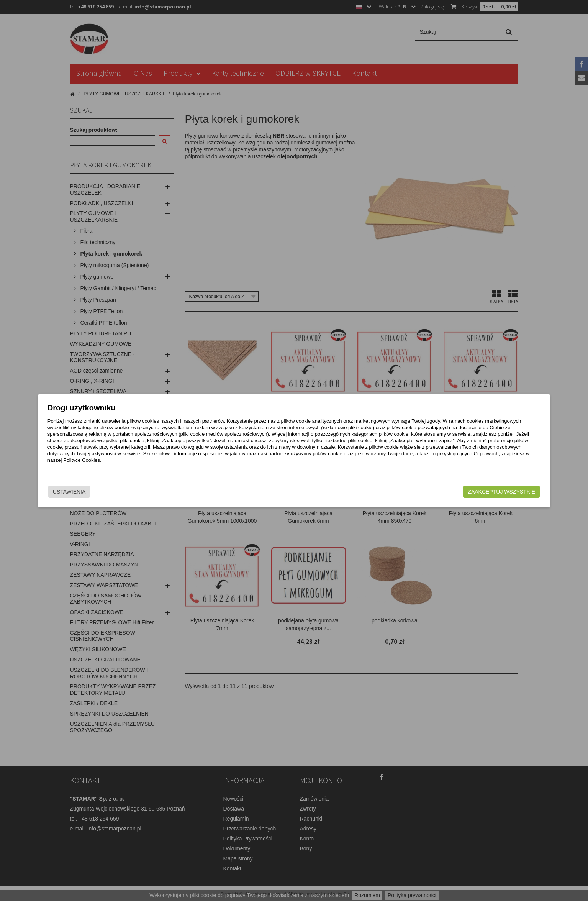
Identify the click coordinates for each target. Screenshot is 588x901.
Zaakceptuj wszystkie (432, 492)
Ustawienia (139, 492)
